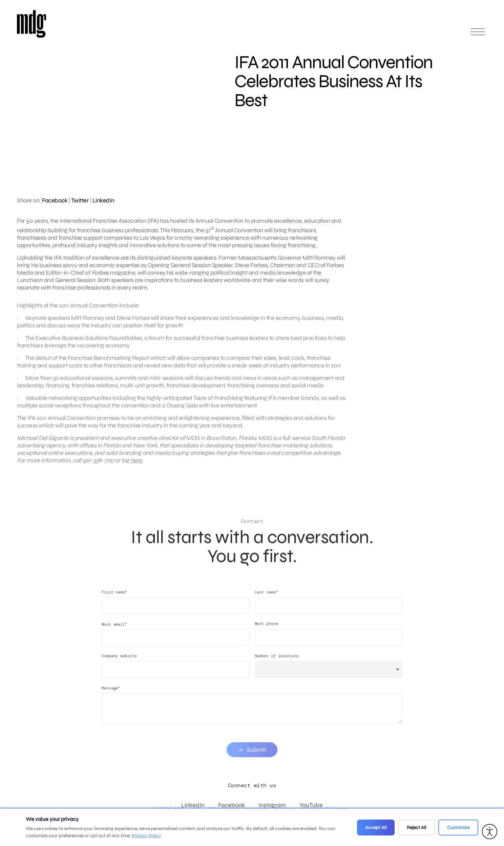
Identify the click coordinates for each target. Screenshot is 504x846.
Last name (266, 599)
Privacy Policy (146, 836)
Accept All (376, 828)
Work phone (266, 630)
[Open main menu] (478, 35)
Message (111, 695)
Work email (114, 631)
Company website (119, 663)
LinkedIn (103, 200)
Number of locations (277, 663)
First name (114, 599)
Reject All (416, 828)
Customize (458, 828)
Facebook (55, 200)
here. (137, 464)
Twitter (80, 200)
